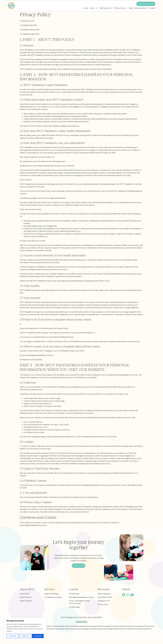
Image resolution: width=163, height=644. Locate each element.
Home (86, 8)
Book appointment (146, 4)
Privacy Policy (103, 604)
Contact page (74, 607)
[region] (25, 629)
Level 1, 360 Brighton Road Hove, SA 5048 (79, 602)
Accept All (38, 636)
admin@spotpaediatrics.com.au (40, 355)
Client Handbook (104, 594)
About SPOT (25, 594)
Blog (131, 8)
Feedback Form (104, 601)
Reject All (25, 636)
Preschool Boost (141, 8)
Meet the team (26, 597)
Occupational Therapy (53, 597)
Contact (152, 8)
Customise (13, 636)
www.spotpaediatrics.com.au (126, 375)
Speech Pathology (52, 594)
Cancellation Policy (105, 597)
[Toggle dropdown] (97, 8)
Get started (79, 566)
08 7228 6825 (74, 594)
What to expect (26, 601)
